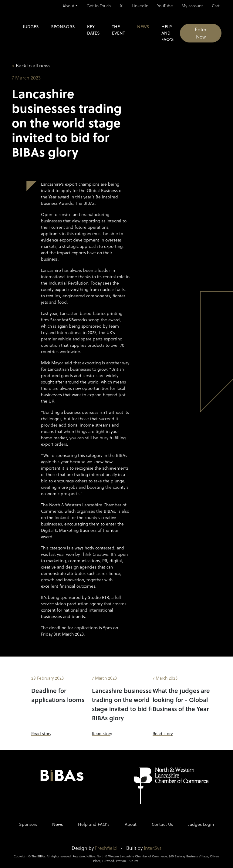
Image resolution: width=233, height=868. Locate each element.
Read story (41, 733)
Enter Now (201, 33)
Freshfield (106, 848)
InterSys (153, 848)
